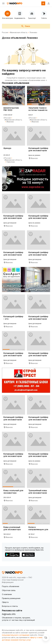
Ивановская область (19, 32)
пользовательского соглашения (16, 635)
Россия (5, 32)
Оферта (5, 602)
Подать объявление (11, 586)
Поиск (26, 26)
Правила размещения (11, 598)
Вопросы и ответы (10, 606)
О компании (7, 594)
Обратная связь (9, 590)
